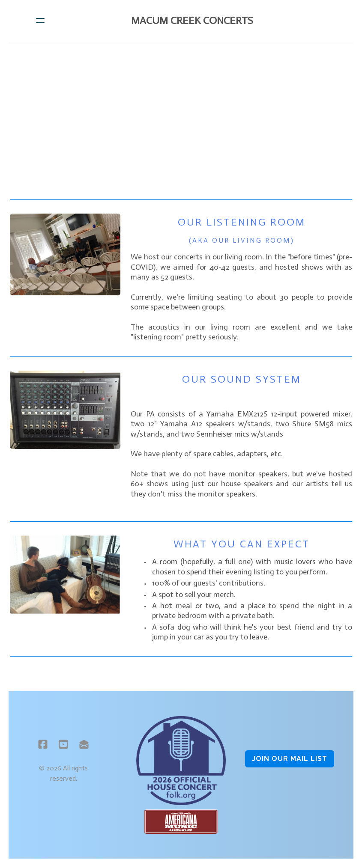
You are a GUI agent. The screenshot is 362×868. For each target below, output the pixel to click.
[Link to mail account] (83, 749)
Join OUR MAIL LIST (290, 763)
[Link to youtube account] (63, 749)
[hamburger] (40, 21)
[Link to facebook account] (42, 749)
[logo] (192, 21)
